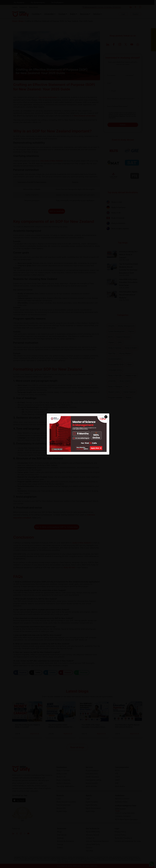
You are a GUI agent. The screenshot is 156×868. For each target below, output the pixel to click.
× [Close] (106, 417)
